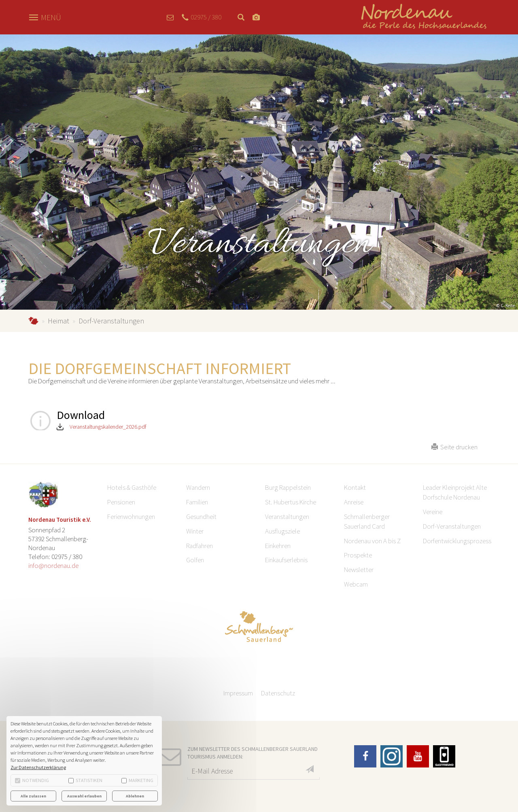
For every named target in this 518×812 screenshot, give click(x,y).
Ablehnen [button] (135, 796)
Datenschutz (278, 693)
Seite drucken (454, 447)
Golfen (195, 560)
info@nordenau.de (53, 565)
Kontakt (355, 487)
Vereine (433, 512)
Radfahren (200, 546)
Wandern (198, 487)
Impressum (238, 693)
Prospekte (358, 555)
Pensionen (121, 502)
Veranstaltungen (287, 517)
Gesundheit (201, 517)
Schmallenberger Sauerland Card (367, 521)
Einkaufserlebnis (286, 560)
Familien (197, 502)
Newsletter (359, 570)
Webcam (356, 584)
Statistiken (85, 780)
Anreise (354, 502)
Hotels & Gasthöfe (132, 487)
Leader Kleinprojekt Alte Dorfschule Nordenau (455, 492)
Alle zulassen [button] (33, 796)
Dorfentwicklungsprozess (457, 541)
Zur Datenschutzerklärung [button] (38, 767)
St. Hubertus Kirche (291, 502)
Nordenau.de (33, 321)
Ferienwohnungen (131, 517)
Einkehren (278, 546)
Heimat (58, 321)
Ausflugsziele (282, 531)
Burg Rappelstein (288, 487)
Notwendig (32, 780)
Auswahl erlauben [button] (84, 796)
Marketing (137, 780)
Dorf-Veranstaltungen (452, 526)
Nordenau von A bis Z (372, 541)
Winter (195, 531)
